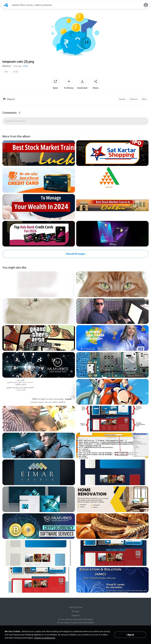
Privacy (76, 611)
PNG (6, 72)
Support (75, 615)
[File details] (39, 153)
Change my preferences (45, 638)
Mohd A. (7, 66)
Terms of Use (75, 607)
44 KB (15, 72)
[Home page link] (6, 5)
